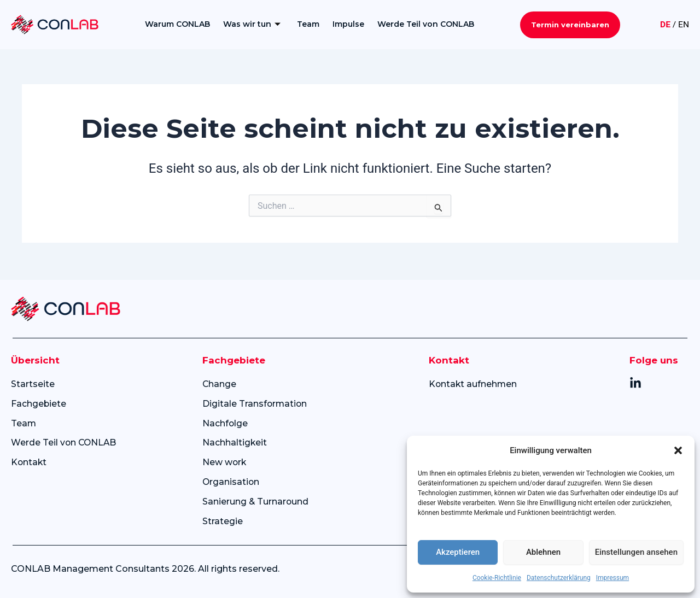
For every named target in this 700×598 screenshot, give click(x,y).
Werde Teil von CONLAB (425, 24)
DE (665, 24)
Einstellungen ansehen (636, 552)
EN (683, 24)
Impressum (612, 578)
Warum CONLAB (177, 24)
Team (308, 24)
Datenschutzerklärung (559, 578)
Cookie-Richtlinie (497, 578)
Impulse (348, 24)
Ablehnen (543, 552)
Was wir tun (251, 24)
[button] (678, 450)
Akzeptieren (458, 552)
